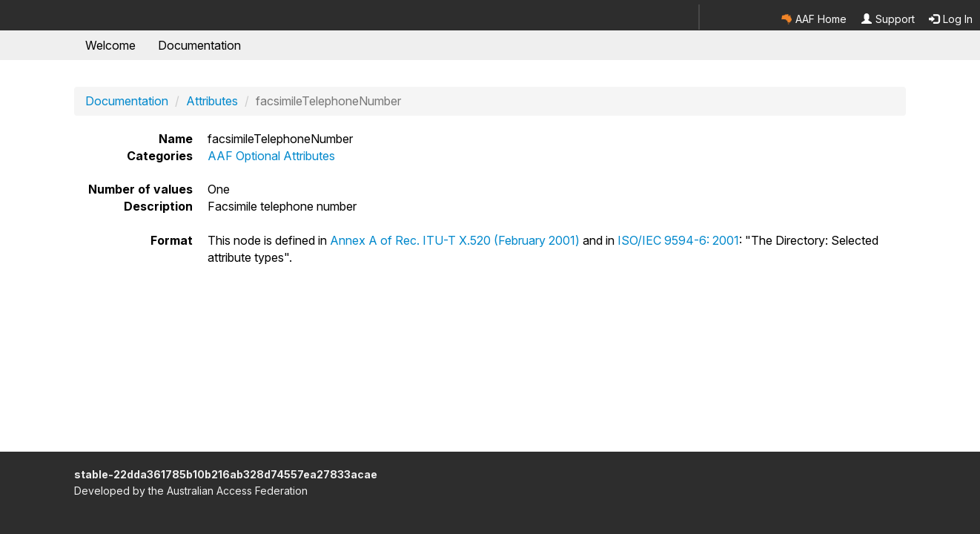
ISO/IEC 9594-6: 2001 (678, 240)
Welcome (110, 45)
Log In (951, 19)
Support (888, 19)
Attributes (212, 101)
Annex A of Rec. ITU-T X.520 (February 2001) (455, 240)
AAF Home (814, 19)
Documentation (199, 45)
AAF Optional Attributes (271, 156)
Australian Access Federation (237, 491)
